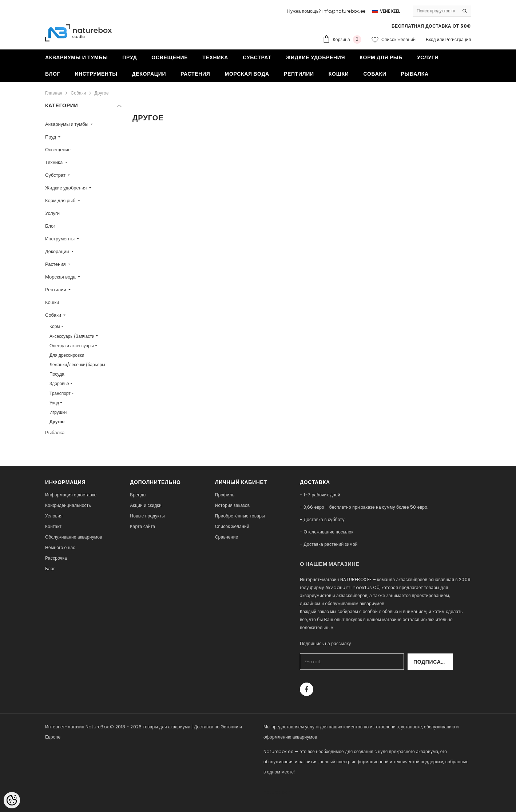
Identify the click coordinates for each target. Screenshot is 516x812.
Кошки (52, 302)
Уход (54, 403)
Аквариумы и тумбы (67, 124)
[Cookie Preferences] (12, 800)
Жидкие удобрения (66, 188)
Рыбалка (55, 433)
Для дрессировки (67, 355)
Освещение (58, 150)
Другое (102, 93)
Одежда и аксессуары (72, 346)
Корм (55, 326)
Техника (54, 162)
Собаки (78, 93)
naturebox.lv (278, 792)
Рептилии (56, 290)
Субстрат (56, 175)
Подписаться (433, 662)
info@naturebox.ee (344, 11)
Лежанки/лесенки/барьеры (77, 365)
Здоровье (59, 383)
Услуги (52, 213)
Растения (56, 264)
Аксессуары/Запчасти (72, 336)
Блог (50, 226)
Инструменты (60, 239)
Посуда (57, 374)
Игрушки (58, 412)
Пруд (51, 137)
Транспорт (60, 393)
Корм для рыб (61, 201)
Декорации (58, 251)
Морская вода (61, 277)
